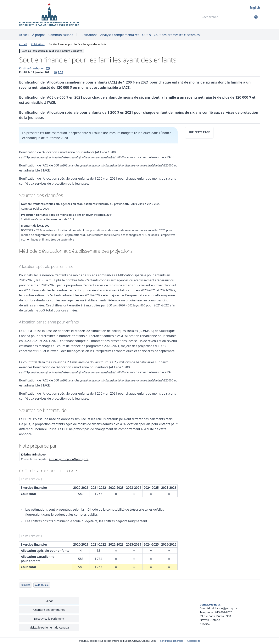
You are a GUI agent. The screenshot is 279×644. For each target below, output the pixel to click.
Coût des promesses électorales (177, 35)
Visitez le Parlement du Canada (49, 627)
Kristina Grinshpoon (32, 68)
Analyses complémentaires (120, 35)
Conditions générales (172, 641)
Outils (146, 35)
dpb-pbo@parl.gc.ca (225, 608)
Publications (88, 35)
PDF (58, 72)
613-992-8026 (224, 612)
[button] (48, 68)
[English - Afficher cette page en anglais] (230, 8)
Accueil (24, 35)
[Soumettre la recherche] (256, 17)
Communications (61, 35)
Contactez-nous (210, 604)
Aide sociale (42, 585)
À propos (39, 35)
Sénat (49, 601)
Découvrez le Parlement (49, 619)
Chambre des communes (49, 610)
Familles (25, 585)
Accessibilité (194, 641)
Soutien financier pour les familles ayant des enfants (78, 44)
